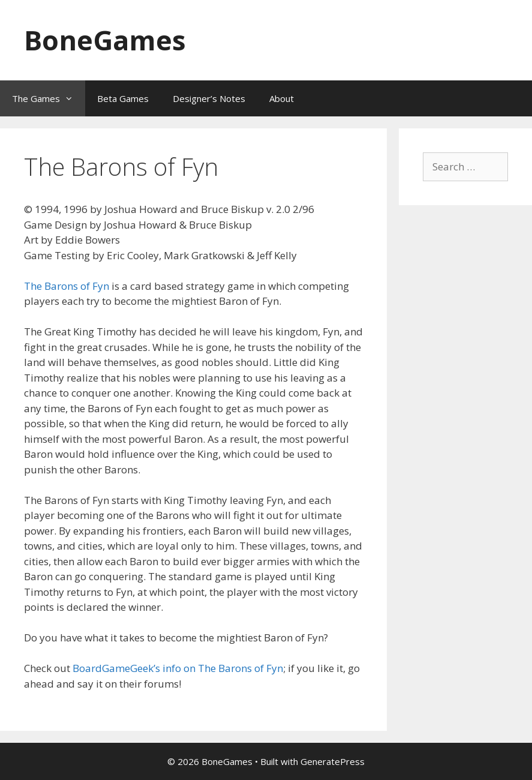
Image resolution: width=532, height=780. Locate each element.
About (282, 98)
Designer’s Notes (209, 98)
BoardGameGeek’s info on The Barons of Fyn (178, 668)
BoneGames (105, 40)
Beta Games (123, 98)
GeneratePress (333, 761)
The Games (49, 98)
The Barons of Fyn (67, 286)
